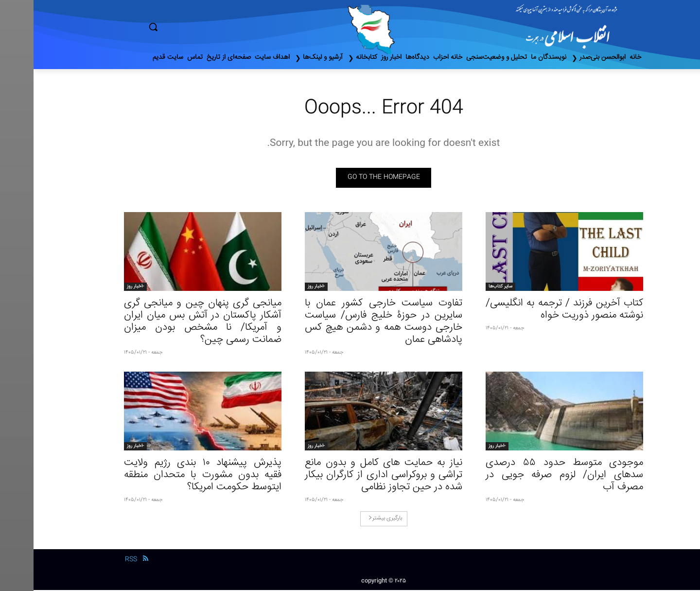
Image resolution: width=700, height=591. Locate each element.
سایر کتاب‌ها (467, 287)
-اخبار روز (283, 287)
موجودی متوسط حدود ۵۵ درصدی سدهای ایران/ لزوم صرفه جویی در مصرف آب (531, 476)
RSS (97, 561)
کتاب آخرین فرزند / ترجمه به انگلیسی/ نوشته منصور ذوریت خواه (531, 310)
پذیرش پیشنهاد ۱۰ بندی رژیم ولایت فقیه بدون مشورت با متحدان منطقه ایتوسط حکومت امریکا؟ (169, 476)
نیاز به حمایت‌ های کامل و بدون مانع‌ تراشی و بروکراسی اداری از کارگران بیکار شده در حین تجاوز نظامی (350, 476)
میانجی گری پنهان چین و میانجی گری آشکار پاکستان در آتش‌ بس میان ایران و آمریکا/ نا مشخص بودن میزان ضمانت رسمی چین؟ (169, 322)
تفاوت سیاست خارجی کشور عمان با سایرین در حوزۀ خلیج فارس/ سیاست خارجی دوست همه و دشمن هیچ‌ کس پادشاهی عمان (350, 322)
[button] (194, 27)
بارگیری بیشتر (352, 519)
